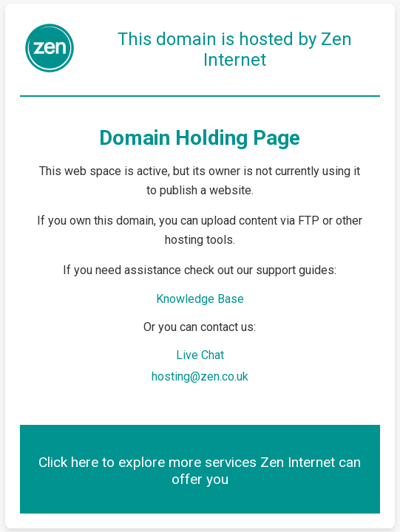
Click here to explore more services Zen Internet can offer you (200, 471)
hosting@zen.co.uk (200, 376)
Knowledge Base (200, 299)
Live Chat (200, 355)
